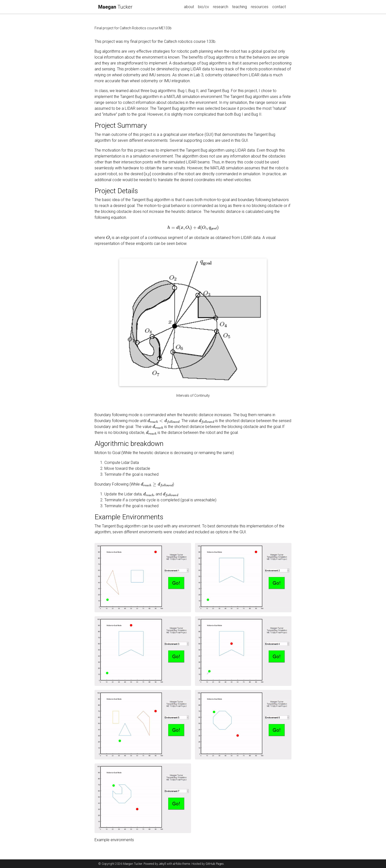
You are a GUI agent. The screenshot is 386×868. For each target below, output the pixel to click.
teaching (240, 7)
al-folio (177, 864)
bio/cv (203, 7)
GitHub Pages (215, 864)
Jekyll (162, 864)
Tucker (115, 7)
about (189, 7)
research (222, 6)
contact (279, 7)
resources (260, 7)
